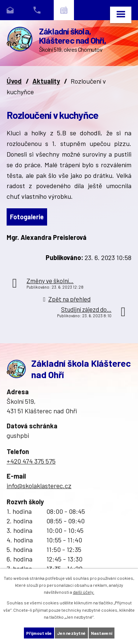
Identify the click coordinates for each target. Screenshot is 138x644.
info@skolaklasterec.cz (39, 486)
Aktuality (46, 81)
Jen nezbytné (71, 633)
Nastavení (102, 633)
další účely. (84, 592)
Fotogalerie (27, 217)
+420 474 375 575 (31, 461)
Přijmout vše (39, 633)
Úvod (14, 81)
